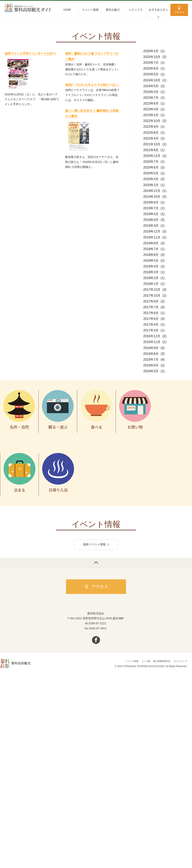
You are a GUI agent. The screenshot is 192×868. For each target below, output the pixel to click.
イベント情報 (128, 662)
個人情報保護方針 (160, 662)
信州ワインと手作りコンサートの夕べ (30, 53)
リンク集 (143, 662)
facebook (96, 641)
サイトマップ (180, 662)
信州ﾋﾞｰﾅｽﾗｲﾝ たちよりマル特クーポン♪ (92, 85)
